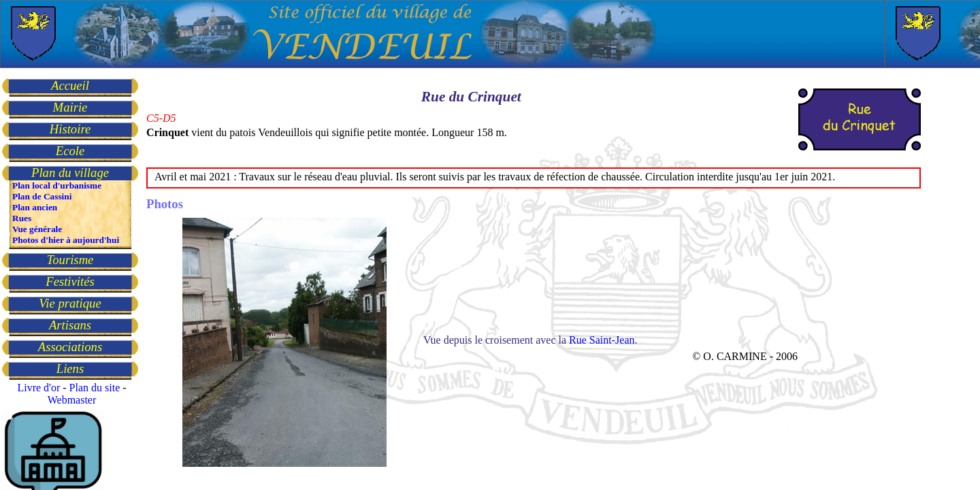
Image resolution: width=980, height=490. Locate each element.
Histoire (70, 129)
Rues (22, 218)
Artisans (70, 325)
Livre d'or (38, 388)
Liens (70, 369)
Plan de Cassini (42, 196)
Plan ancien (35, 207)
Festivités (70, 281)
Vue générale (37, 229)
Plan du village (70, 173)
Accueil (70, 85)
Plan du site (95, 388)
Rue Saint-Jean (602, 340)
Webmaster (72, 400)
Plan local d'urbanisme (57, 185)
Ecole (70, 151)
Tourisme (70, 260)
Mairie (70, 107)
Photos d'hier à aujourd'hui (66, 240)
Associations (70, 347)
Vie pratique (70, 303)
